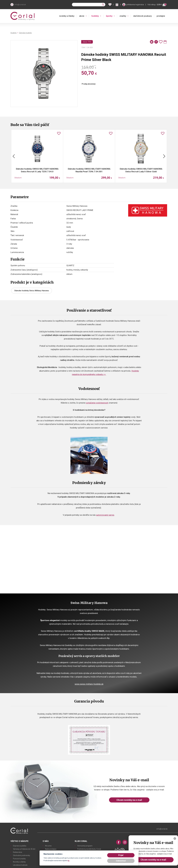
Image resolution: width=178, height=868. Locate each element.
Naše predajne (51, 849)
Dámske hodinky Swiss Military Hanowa (32, 291)
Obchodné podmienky (22, 855)
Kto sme (48, 846)
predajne (161, 16)
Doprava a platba (20, 846)
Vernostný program (85, 846)
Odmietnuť (121, 861)
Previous (14, 156)
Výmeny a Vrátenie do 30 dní (24, 849)
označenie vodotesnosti (97, 403)
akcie (82, 16)
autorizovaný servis (105, 515)
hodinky (95, 16)
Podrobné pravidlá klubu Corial (89, 849)
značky (123, 16)
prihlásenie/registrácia (135, 5)
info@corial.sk (20, 5)
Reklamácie (18, 852)
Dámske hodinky (25, 33)
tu (69, 860)
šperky (109, 16)
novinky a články (67, 16)
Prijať (121, 855)
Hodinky (14, 33)
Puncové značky (19, 859)
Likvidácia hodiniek (20, 865)
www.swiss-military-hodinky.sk (89, 684)
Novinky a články (19, 862)
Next (164, 156)
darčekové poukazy (142, 16)
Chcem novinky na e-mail (129, 800)
